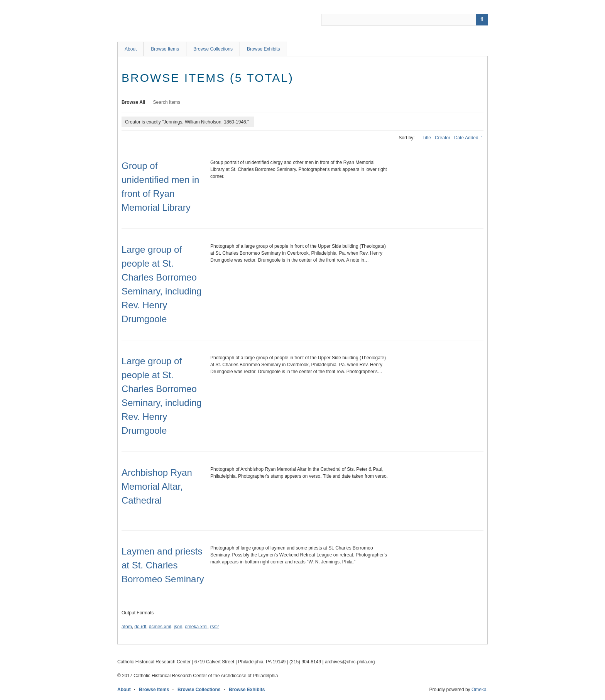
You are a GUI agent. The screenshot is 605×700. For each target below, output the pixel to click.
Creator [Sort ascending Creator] (443, 138)
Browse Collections (213, 49)
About (131, 49)
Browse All (134, 102)
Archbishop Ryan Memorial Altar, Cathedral (157, 486)
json (178, 627)
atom (127, 627)
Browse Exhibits (263, 49)
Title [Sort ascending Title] (427, 138)
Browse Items (165, 49)
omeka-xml (196, 627)
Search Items (167, 102)
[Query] (404, 20)
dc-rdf (140, 627)
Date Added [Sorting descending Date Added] (467, 138)
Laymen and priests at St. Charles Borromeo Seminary (163, 565)
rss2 (214, 627)
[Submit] (482, 20)
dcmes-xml (160, 627)
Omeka (479, 690)
